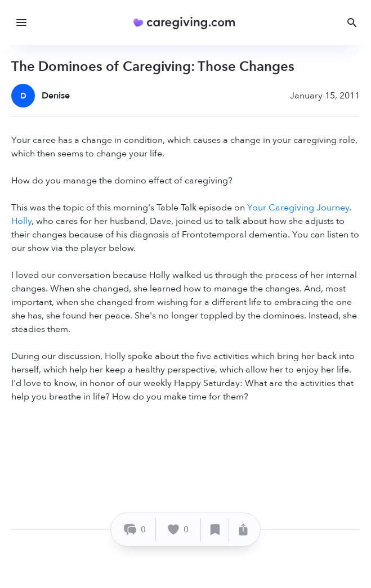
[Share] (243, 530)
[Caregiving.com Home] (188, 23)
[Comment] (135, 530)
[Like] (178, 530)
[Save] (215, 530)
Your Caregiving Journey (298, 208)
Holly (21, 221)
